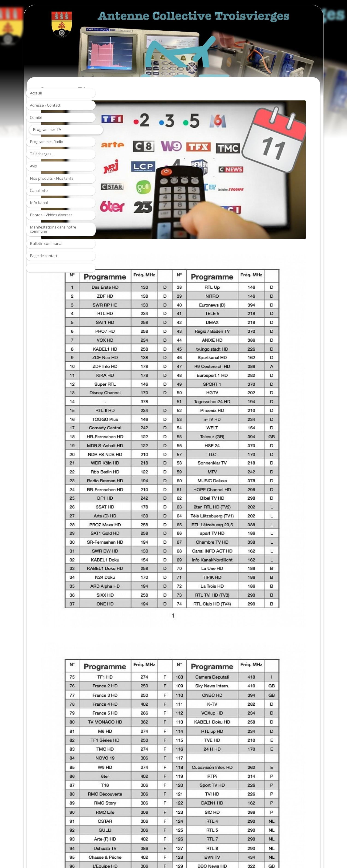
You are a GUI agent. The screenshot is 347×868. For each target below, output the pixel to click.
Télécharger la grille (130, 797)
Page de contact (44, 256)
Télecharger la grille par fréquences (143, 806)
